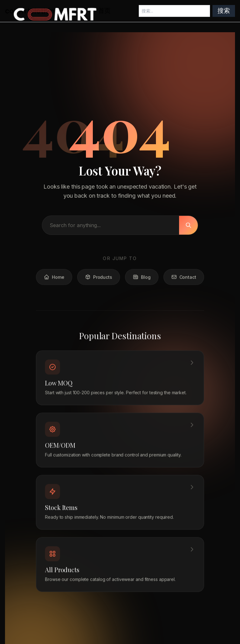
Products (99, 279)
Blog (142, 279)
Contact (184, 279)
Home (54, 279)
